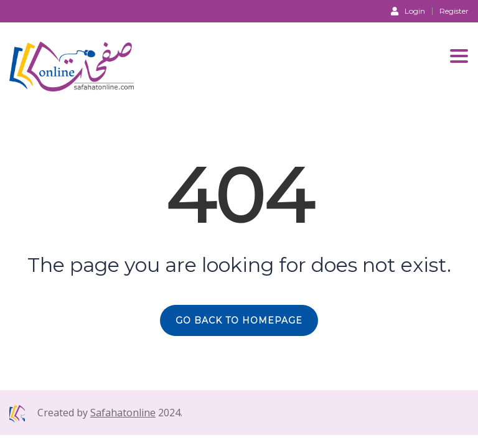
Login (408, 11)
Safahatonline (123, 413)
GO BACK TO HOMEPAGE (239, 320)
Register (454, 11)
